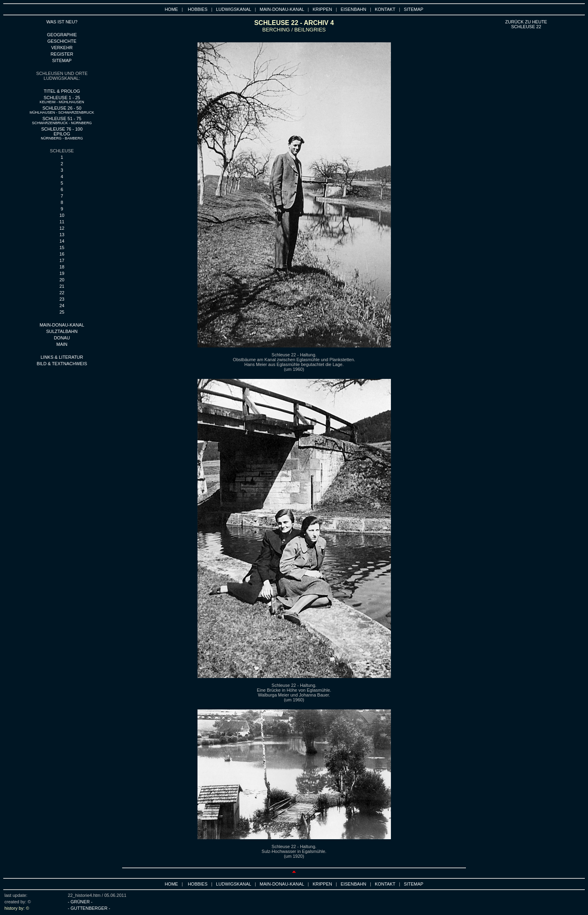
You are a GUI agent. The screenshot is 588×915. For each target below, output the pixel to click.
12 (62, 228)
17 (62, 260)
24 (62, 306)
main (62, 344)
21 (62, 286)
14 (62, 241)
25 (62, 312)
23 (62, 299)
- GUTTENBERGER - (89, 908)
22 (62, 293)
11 (62, 222)
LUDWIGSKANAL (234, 9)
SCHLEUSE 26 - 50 (62, 110)
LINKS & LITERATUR (62, 357)
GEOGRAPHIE (62, 35)
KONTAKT (385, 9)
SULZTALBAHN (62, 331)
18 (62, 267)
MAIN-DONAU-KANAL (282, 9)
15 (62, 247)
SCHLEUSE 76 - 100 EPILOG (62, 133)
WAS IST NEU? (62, 22)
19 (62, 273)
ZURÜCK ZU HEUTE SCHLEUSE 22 (526, 24)
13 (62, 235)
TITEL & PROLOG (62, 91)
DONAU (62, 338)
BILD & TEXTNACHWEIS (62, 364)
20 (62, 280)
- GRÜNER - (80, 902)
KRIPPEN (322, 9)
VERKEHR (62, 48)
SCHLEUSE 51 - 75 (62, 121)
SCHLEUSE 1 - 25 (62, 100)
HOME (171, 9)
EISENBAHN (353, 9)
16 (62, 254)
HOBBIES (198, 9)
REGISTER (62, 54)
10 (62, 215)
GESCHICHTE (62, 41)
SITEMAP (413, 9)
